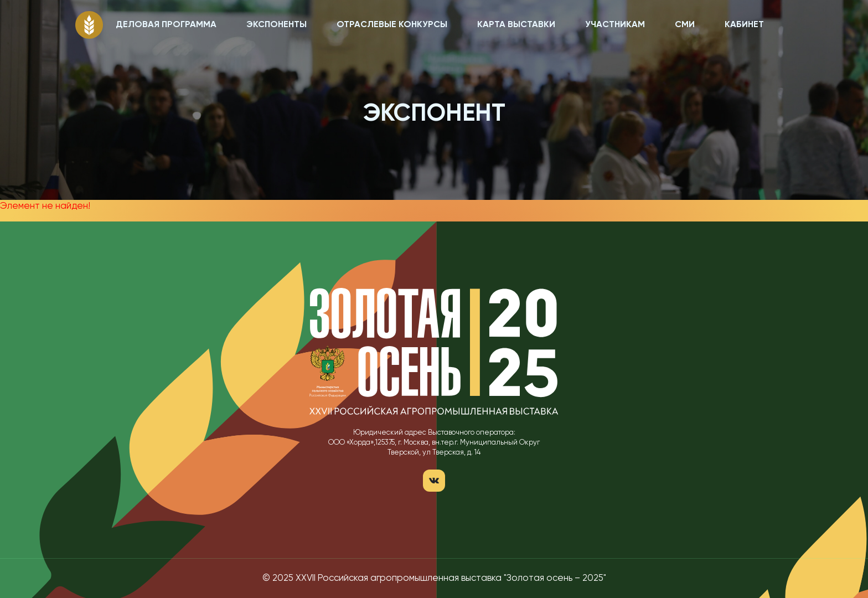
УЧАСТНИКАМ (615, 25)
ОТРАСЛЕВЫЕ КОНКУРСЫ (392, 25)
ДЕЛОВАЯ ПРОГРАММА (166, 25)
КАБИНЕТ (744, 25)
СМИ (685, 25)
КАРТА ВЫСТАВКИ (516, 25)
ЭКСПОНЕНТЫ (277, 25)
